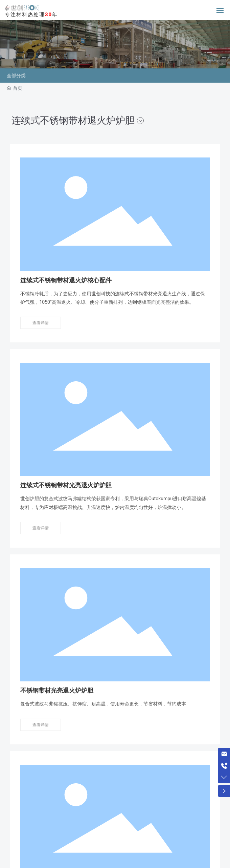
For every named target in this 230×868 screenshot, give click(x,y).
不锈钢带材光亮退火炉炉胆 (57, 691)
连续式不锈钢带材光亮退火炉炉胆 (66, 485)
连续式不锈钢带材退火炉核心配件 (66, 280)
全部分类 (16, 76)
